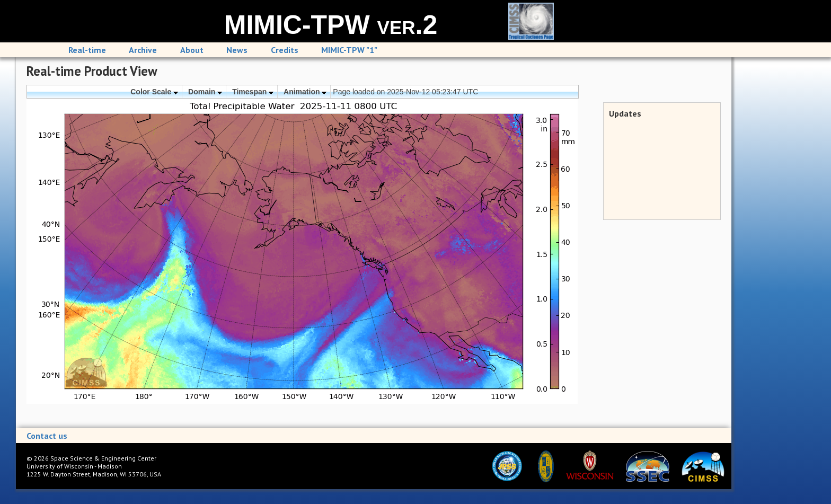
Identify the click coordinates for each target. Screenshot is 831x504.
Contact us (47, 436)
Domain (205, 92)
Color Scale (154, 92)
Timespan (253, 92)
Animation (305, 92)
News (237, 50)
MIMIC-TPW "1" (349, 50)
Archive (143, 50)
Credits (285, 50)
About (192, 50)
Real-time (87, 50)
